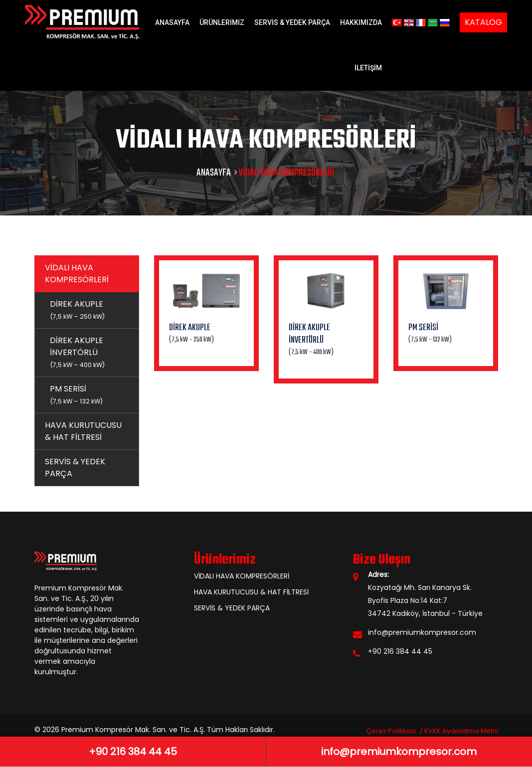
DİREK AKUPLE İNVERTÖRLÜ (77, 352)
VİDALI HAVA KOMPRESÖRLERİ (77, 274)
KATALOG (483, 22)
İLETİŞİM (368, 68)
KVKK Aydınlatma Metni (461, 731)
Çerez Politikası (391, 731)
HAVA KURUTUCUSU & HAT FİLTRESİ (83, 431)
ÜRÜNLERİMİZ (222, 22)
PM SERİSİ (76, 394)
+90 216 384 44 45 (400, 651)
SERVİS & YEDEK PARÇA (292, 22)
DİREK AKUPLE (77, 309)
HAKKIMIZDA (361, 22)
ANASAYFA (172, 22)
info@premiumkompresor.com (422, 632)
